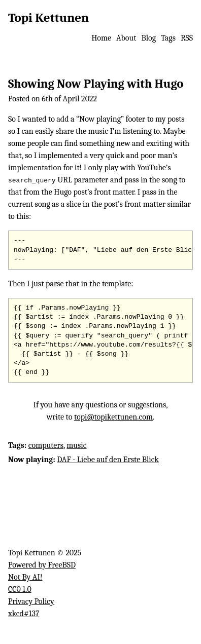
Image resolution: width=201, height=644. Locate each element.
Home (101, 38)
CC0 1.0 (20, 589)
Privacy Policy (31, 601)
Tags (168, 38)
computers (46, 445)
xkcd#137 (24, 614)
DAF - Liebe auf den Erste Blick (108, 460)
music (76, 445)
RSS (187, 38)
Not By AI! (25, 577)
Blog (148, 38)
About (126, 38)
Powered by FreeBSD (42, 565)
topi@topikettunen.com (113, 417)
